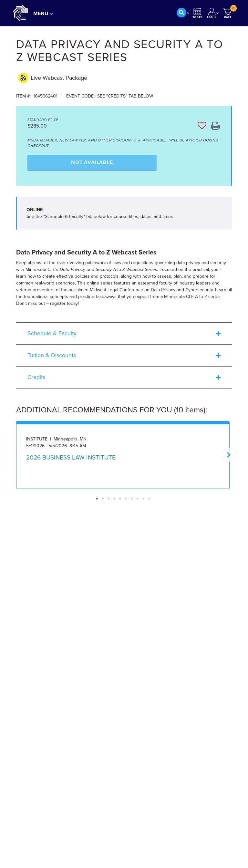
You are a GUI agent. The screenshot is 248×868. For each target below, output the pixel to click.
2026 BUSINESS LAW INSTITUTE (71, 458)
